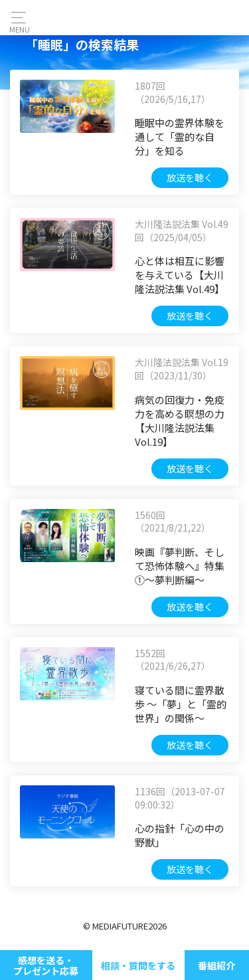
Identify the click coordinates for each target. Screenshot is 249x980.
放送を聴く (190, 177)
